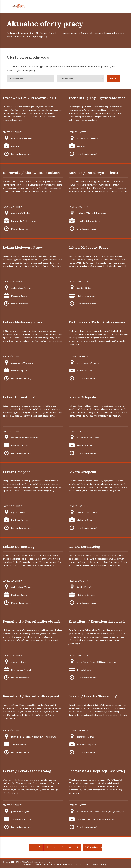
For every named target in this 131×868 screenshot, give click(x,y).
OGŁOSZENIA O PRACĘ (95, 864)
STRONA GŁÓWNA (32, 864)
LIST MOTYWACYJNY (73, 864)
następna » (96, 847)
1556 (86, 847)
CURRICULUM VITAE (52, 864)
